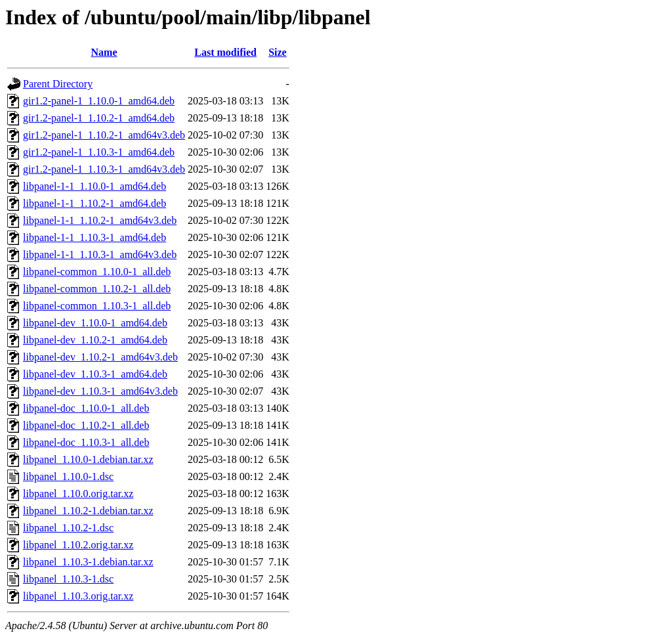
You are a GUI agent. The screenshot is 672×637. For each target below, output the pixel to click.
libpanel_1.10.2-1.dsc (68, 528)
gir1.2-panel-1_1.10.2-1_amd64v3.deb (104, 135)
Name (104, 52)
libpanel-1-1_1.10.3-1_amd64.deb (94, 237)
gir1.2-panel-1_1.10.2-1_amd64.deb (99, 118)
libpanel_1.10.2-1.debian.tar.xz (88, 511)
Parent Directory (58, 84)
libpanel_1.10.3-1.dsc (68, 579)
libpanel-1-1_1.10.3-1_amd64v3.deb (100, 254)
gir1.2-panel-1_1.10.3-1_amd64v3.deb (104, 169)
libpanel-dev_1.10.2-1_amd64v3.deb (100, 357)
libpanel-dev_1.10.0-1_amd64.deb (95, 323)
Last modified (225, 52)
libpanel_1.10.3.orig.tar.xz (78, 596)
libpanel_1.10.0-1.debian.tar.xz (88, 459)
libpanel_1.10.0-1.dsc (68, 476)
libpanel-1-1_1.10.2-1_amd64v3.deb (100, 220)
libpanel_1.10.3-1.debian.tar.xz (88, 562)
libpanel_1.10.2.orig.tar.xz (78, 545)
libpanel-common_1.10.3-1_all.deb (97, 306)
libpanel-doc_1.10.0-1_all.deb (86, 408)
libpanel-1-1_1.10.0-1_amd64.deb (94, 186)
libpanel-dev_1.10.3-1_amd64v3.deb (100, 391)
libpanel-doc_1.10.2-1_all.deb (86, 425)
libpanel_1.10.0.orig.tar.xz (78, 494)
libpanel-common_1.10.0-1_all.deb (97, 272)
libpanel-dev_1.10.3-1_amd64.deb (95, 374)
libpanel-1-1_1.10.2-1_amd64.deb (94, 203)
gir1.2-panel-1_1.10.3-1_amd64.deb (99, 152)
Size (278, 52)
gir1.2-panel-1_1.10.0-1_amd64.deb (99, 101)
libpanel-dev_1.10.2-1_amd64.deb (95, 340)
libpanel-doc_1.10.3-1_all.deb (86, 442)
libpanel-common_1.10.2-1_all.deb (97, 289)
